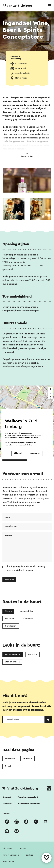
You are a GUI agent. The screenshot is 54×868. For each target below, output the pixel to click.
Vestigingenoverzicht (28, 797)
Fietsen (8, 611)
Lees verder (27, 154)
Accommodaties (13, 655)
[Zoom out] (50, 393)
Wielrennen (28, 619)
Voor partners (9, 861)
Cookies (29, 855)
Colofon (22, 849)
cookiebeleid (27, 445)
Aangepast (35, 453)
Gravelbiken (11, 626)
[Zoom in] (50, 389)
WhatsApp (10, 758)
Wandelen (10, 619)
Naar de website (22, 73)
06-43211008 (21, 64)
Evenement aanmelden (29, 804)
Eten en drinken (12, 662)
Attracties (33, 655)
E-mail (8, 766)
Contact (7, 797)
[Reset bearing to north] (50, 397)
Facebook (28, 758)
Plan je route (21, 78)
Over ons (7, 804)
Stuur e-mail (21, 69)
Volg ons (6, 813)
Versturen (9, 580)
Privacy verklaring (11, 855)
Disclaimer (8, 849)
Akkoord (18, 453)
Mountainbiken (27, 611)
